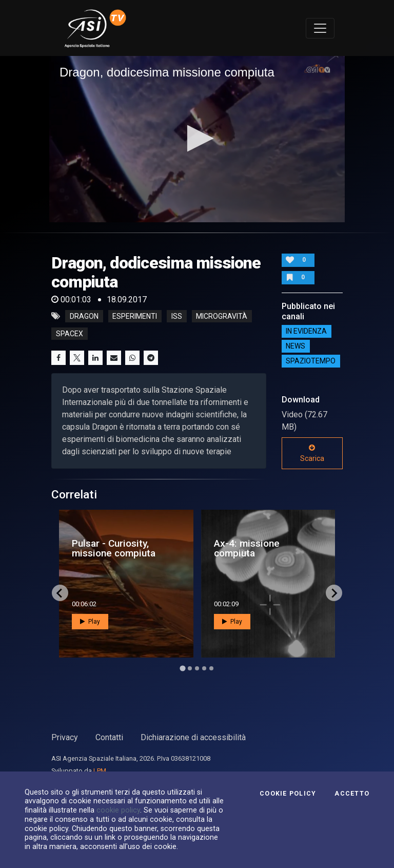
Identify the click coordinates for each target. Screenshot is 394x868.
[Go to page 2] (190, 668)
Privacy (65, 737)
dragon (84, 316)
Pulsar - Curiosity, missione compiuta (114, 548)
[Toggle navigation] (320, 28)
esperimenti (135, 316)
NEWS (295, 346)
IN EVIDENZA (306, 332)
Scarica (312, 453)
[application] (197, 139)
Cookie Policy (288, 794)
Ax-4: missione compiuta (247, 548)
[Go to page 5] (211, 668)
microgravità (222, 316)
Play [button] (90, 622)
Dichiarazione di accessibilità (193, 737)
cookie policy (118, 810)
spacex (70, 334)
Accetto (352, 794)
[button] (197, 138)
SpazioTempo (311, 361)
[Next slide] (334, 593)
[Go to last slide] (60, 593)
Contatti (109, 737)
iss (177, 316)
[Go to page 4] (204, 668)
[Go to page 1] (182, 669)
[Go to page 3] (197, 668)
